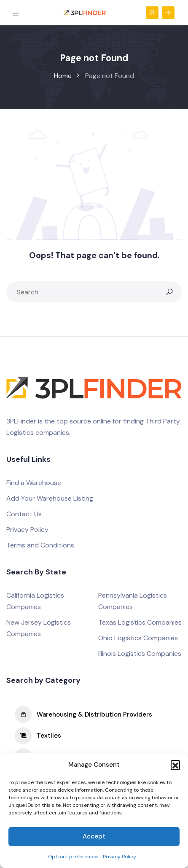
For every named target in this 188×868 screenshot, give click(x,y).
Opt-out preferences (73, 857)
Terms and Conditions (40, 545)
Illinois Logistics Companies (140, 654)
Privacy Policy (120, 857)
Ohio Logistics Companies (138, 638)
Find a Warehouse (34, 483)
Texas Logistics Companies (140, 622)
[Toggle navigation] (16, 12)
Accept (94, 836)
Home (63, 76)
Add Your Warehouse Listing (50, 498)
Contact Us (24, 514)
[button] (175, 765)
